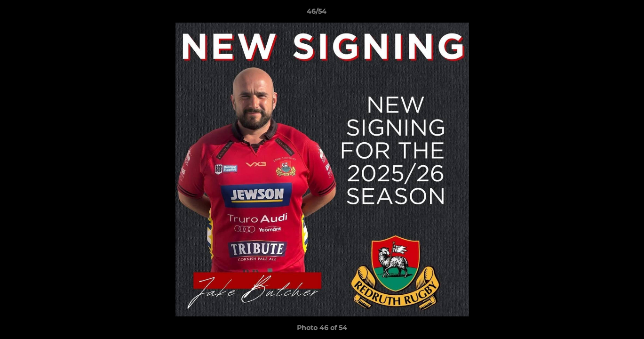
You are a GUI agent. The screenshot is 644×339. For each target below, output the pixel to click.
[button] (604, 14)
